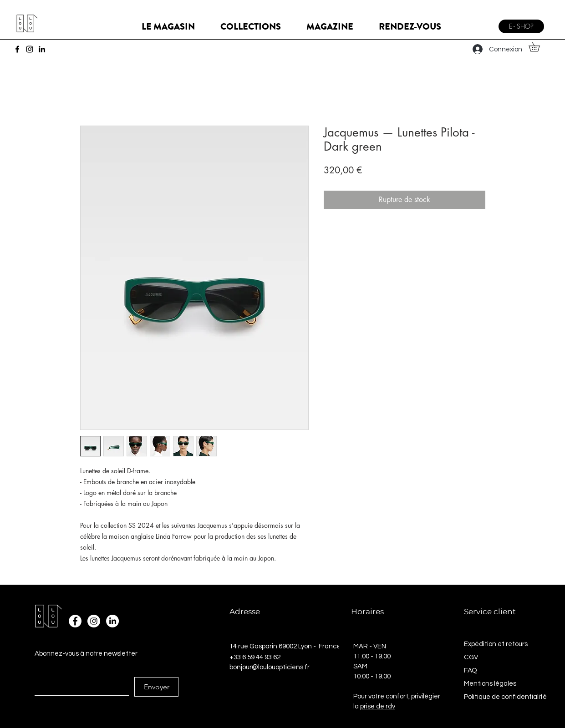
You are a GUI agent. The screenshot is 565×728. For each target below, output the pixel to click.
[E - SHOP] (521, 26)
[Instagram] (30, 49)
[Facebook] (17, 49)
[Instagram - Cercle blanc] (94, 621)
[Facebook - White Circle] (75, 621)
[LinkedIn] (42, 49)
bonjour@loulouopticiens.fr (270, 667)
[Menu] (482, 23)
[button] (539, 47)
